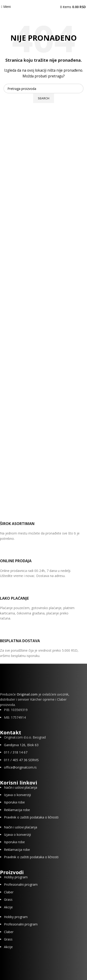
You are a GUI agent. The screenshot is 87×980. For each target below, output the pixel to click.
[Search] (43, 89)
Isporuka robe (14, 802)
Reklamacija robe (17, 810)
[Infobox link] (40, 525)
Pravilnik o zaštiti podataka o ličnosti (31, 817)
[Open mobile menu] (6, 7)
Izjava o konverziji (17, 795)
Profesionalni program (21, 884)
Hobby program (16, 877)
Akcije (8, 907)
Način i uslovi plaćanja (21, 787)
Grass (8, 899)
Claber (9, 892)
